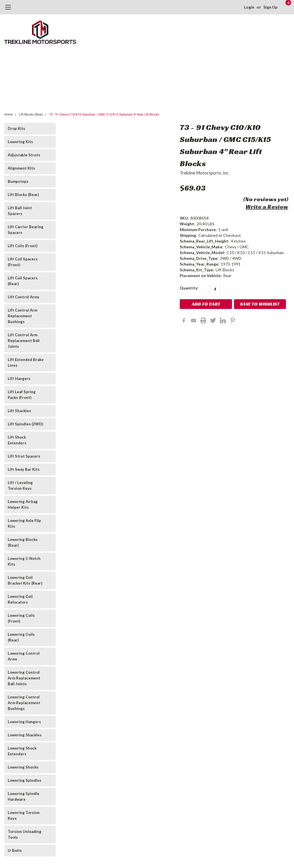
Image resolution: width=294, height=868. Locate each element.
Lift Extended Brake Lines (26, 362)
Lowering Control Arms (24, 656)
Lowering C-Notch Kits (24, 561)
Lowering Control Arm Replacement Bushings (24, 703)
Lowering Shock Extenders (22, 751)
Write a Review (267, 207)
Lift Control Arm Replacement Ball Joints (24, 341)
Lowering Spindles (25, 780)
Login (249, 7)
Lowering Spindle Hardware (24, 796)
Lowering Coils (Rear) (21, 637)
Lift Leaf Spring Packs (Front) (22, 395)
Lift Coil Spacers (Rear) (23, 281)
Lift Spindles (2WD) (25, 424)
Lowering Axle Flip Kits (24, 523)
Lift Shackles (19, 411)
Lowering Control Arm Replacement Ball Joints (24, 678)
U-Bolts (15, 850)
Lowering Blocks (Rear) (23, 542)
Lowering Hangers (24, 722)
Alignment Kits (21, 168)
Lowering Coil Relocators (20, 599)
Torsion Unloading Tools (25, 834)
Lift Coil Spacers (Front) (23, 262)
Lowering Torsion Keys (24, 815)
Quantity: (189, 288)
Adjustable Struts (24, 155)
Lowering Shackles (25, 735)
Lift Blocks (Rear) (31, 115)
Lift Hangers (19, 379)
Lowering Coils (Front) (21, 618)
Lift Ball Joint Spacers (20, 211)
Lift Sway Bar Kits (24, 469)
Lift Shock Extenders (17, 440)
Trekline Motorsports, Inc (204, 173)
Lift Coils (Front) (23, 246)
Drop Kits (17, 128)
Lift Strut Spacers (24, 456)
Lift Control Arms (24, 297)
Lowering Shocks (23, 767)
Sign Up (270, 7)
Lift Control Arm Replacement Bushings (23, 316)
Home (9, 115)
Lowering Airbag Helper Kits (23, 504)
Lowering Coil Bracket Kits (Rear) (25, 580)
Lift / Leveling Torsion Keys (20, 485)
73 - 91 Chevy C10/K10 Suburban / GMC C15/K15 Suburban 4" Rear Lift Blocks (104, 115)
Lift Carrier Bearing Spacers (26, 230)
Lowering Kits (20, 142)
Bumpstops (18, 181)
